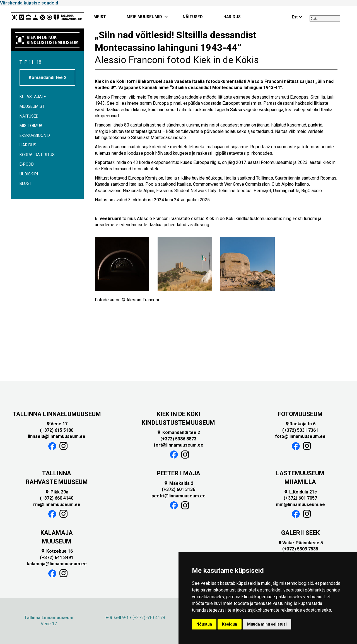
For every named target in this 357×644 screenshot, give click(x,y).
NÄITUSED (193, 17)
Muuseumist (32, 107)
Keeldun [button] (230, 624)
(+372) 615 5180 (57, 430)
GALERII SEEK (300, 533)
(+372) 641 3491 (57, 558)
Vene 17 (57, 424)
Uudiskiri (29, 174)
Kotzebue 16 (57, 551)
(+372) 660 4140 (57, 498)
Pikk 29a (57, 492)
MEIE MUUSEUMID (144, 17)
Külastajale (33, 97)
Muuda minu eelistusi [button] (267, 624)
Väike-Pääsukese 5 (300, 543)
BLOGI (25, 184)
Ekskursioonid (35, 136)
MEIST (100, 17)
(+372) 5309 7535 (300, 549)
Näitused (29, 116)
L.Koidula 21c (300, 492)
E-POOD (27, 164)
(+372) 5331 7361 (300, 430)
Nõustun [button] (204, 624)
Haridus (28, 145)
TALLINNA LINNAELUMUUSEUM (57, 414)
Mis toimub (31, 126)
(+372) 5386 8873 (178, 439)
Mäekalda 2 (178, 483)
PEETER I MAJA (178, 473)
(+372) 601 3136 (178, 489)
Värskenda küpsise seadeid (29, 3)
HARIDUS (232, 17)
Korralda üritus (37, 155)
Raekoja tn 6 (300, 424)
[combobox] (325, 18)
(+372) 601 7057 (300, 498)
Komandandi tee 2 (48, 77)
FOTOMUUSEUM (300, 414)
